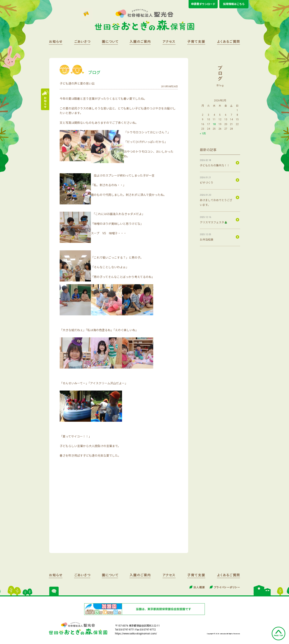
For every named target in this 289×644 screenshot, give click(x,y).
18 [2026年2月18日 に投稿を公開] (214, 124)
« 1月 (203, 133)
